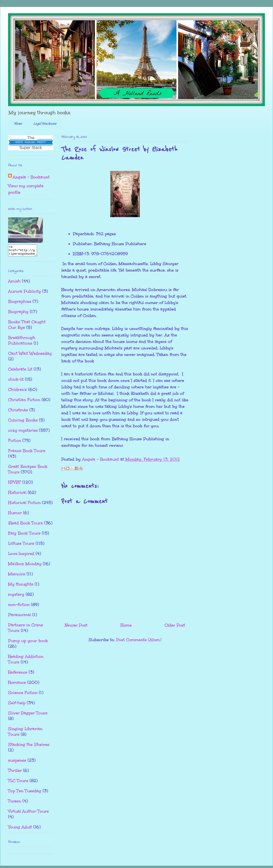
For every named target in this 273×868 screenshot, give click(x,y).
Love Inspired (21, 556)
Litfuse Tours (21, 545)
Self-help (17, 705)
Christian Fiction (24, 402)
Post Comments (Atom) (139, 640)
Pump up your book (28, 643)
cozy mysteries (23, 432)
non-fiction (19, 607)
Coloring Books (23, 422)
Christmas (18, 412)
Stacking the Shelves (29, 747)
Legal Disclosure (45, 124)
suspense (17, 762)
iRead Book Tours (25, 525)
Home (18, 124)
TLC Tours (18, 783)
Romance (17, 684)
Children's (17, 392)
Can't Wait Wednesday (30, 355)
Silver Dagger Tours (28, 715)
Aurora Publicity (25, 293)
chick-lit (16, 381)
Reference (18, 674)
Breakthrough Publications (22, 342)
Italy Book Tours (24, 535)
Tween (15, 803)
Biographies (20, 304)
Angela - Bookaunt (31, 177)
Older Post (175, 625)
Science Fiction (23, 695)
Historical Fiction (24, 505)
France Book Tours (27, 453)
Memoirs (17, 576)
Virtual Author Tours (28, 813)
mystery (16, 596)
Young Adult (20, 829)
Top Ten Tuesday (25, 793)
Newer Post (76, 625)
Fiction (15, 443)
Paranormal (20, 617)
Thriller (15, 773)
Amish (14, 283)
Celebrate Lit (20, 371)
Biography (18, 314)
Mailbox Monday (25, 566)
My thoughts (21, 586)
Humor (15, 515)
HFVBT (15, 484)
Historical (17, 494)
